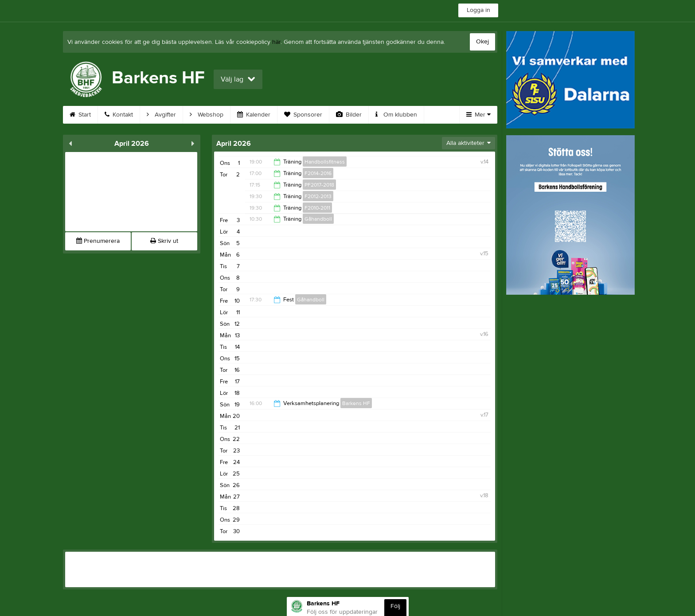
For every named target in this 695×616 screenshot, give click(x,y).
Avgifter (161, 115)
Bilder (349, 115)
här (276, 42)
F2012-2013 (318, 196)
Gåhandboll (318, 219)
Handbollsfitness (325, 162)
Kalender (254, 115)
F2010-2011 (317, 208)
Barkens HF (356, 403)
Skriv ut (164, 241)
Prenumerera (98, 241)
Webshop (207, 115)
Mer (478, 115)
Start (80, 115)
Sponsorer (303, 115)
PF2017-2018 (319, 185)
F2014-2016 (318, 173)
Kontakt (119, 115)
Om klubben (396, 115)
